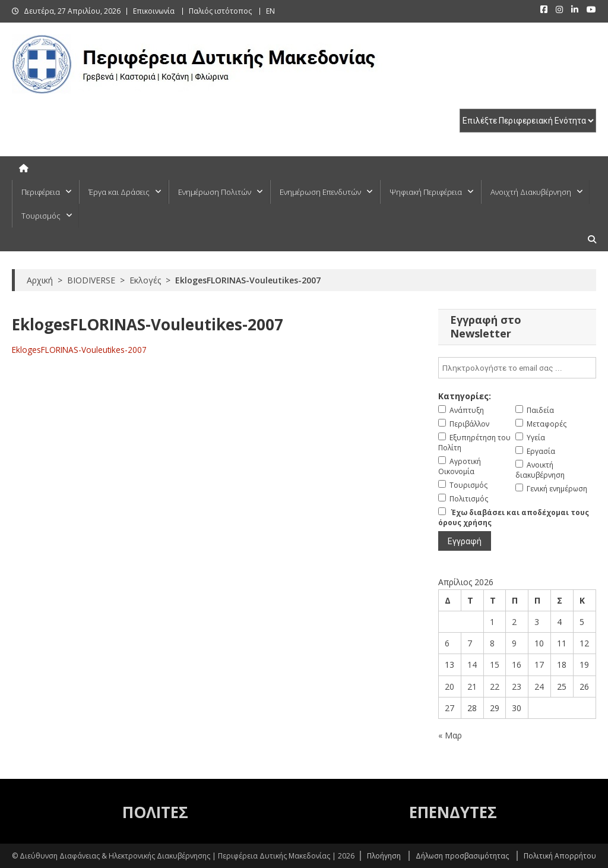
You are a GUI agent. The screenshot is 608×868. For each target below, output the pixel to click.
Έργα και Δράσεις (119, 192)
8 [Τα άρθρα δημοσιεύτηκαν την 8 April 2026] (492, 643)
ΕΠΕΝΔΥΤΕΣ (453, 812)
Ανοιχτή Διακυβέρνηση (531, 192)
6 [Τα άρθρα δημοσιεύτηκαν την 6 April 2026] (447, 643)
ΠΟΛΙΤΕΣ (155, 812)
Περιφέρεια (41, 192)
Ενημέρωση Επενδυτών (320, 192)
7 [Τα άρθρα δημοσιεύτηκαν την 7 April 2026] (470, 643)
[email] (517, 368)
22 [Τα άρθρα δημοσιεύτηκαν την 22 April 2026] (495, 686)
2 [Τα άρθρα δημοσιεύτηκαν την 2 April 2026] (514, 622)
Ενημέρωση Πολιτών (215, 192)
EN (270, 11)
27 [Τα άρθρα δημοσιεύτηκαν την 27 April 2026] (449, 708)
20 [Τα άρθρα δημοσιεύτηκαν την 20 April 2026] (449, 686)
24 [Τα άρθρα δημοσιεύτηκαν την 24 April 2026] (539, 686)
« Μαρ (450, 735)
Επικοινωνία (154, 11)
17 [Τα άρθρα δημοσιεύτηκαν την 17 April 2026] (539, 665)
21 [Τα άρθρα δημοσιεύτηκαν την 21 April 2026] (472, 686)
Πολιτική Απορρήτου (560, 856)
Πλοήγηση (384, 856)
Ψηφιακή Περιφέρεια (426, 192)
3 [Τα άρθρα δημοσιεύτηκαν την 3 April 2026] (537, 622)
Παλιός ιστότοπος (220, 11)
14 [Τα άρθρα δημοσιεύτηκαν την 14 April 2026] (472, 665)
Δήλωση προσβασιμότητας (462, 856)
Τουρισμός (41, 216)
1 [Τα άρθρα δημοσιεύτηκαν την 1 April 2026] (492, 622)
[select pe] (528, 121)
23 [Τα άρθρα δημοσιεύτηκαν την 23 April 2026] (517, 686)
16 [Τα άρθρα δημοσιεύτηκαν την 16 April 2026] (517, 665)
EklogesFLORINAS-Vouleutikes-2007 (79, 350)
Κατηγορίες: (465, 396)
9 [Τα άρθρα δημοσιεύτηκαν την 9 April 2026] (514, 643)
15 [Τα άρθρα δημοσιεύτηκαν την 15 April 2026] (495, 665)
